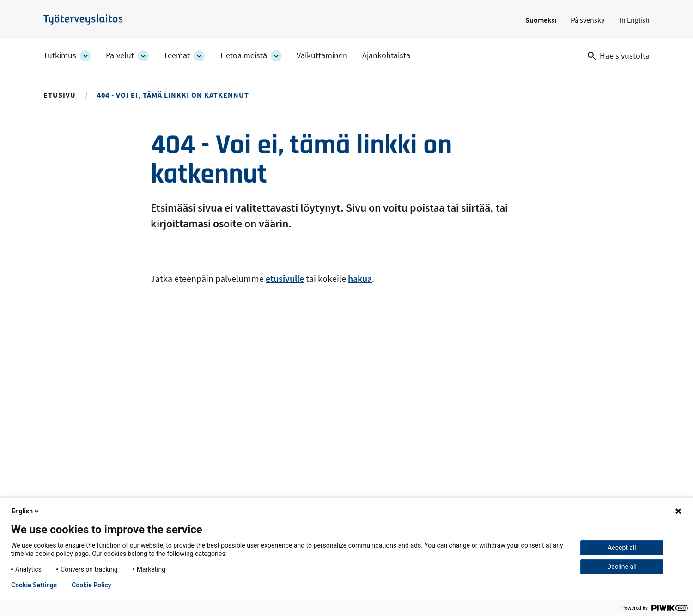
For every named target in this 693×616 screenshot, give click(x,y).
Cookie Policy (91, 585)
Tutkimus (60, 55)
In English (635, 20)
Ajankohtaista (386, 55)
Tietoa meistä (243, 55)
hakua (360, 278)
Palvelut (120, 55)
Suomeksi (541, 20)
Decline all (622, 567)
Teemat (177, 55)
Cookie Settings (34, 585)
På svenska (588, 20)
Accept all (622, 548)
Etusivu (60, 95)
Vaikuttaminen (322, 55)
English (26, 511)
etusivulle (285, 278)
